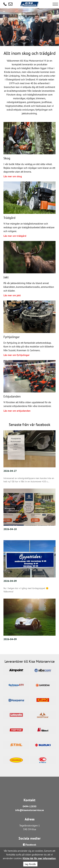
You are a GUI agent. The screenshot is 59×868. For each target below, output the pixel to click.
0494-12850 (29, 806)
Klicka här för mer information (39, 858)
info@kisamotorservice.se (29, 810)
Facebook (30, 845)
